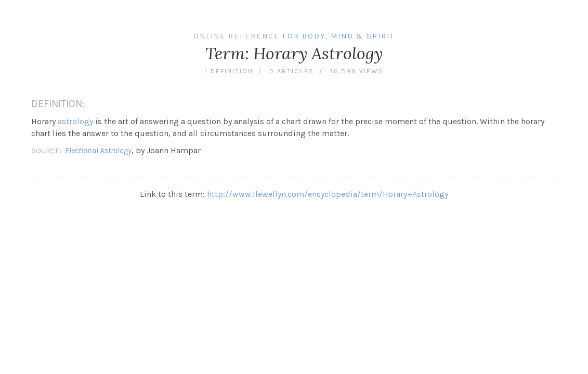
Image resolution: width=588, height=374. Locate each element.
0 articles (292, 71)
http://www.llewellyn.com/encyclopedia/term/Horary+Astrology (328, 194)
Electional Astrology (98, 150)
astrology (75, 121)
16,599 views (357, 71)
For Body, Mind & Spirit (338, 36)
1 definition (229, 71)
